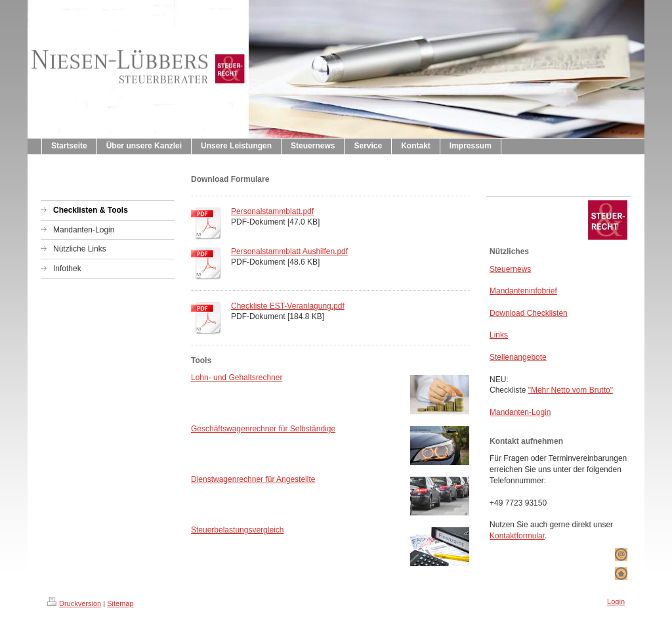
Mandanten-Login (520, 412)
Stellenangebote (518, 357)
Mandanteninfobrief (523, 291)
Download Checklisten (529, 313)
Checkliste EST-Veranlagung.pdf (288, 306)
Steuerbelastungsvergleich (237, 530)
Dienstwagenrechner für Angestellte (253, 479)
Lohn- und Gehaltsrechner (237, 378)
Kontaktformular (517, 536)
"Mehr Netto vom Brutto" (571, 390)
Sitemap (120, 603)
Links (499, 335)
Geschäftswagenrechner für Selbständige (263, 429)
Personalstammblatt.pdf (272, 211)
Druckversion (74, 603)
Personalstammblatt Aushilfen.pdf (289, 251)
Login (616, 601)
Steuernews (510, 269)
